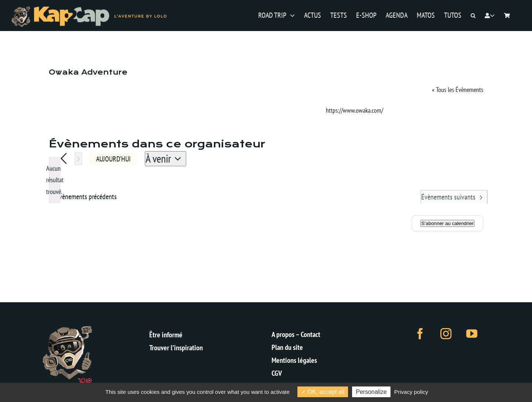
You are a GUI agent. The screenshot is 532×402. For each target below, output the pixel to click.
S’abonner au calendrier (447, 223)
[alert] (55, 180)
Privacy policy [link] (411, 392)
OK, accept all (323, 392)
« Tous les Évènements (458, 90)
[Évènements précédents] (64, 159)
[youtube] (472, 334)
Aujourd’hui (113, 159)
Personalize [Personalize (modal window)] (371, 392)
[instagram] (446, 334)
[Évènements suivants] (78, 159)
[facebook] (420, 334)
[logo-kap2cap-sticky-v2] (89, 9)
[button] (473, 16)
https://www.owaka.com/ (354, 110)
